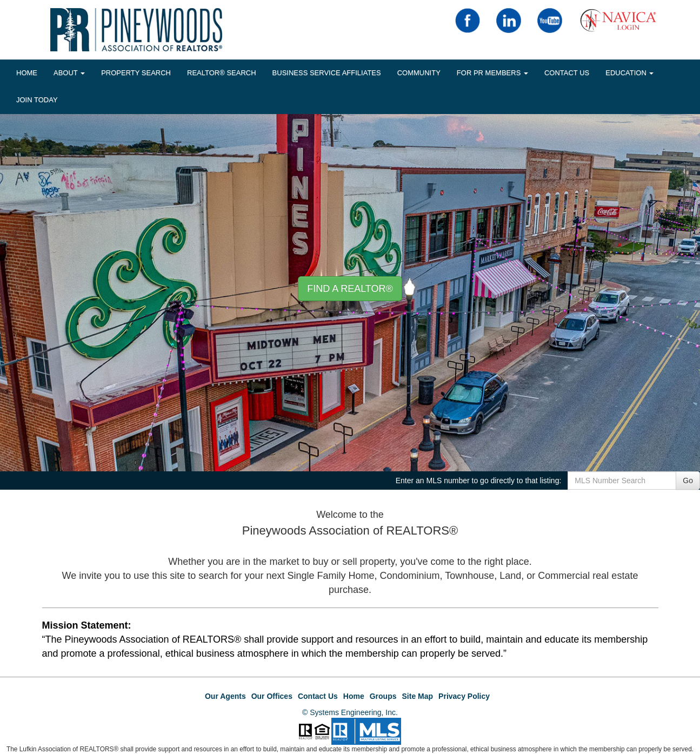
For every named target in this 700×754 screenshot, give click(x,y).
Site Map (418, 696)
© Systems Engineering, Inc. (350, 712)
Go (688, 481)
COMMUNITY (419, 73)
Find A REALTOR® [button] (350, 289)
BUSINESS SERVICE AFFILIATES (327, 73)
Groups (383, 696)
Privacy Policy (464, 696)
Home (354, 696)
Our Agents (225, 696)
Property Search (136, 73)
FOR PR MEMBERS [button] (492, 73)
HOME (27, 73)
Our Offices (272, 696)
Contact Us (567, 73)
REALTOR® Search (222, 73)
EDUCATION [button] (629, 73)
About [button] (69, 73)
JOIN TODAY (37, 100)
